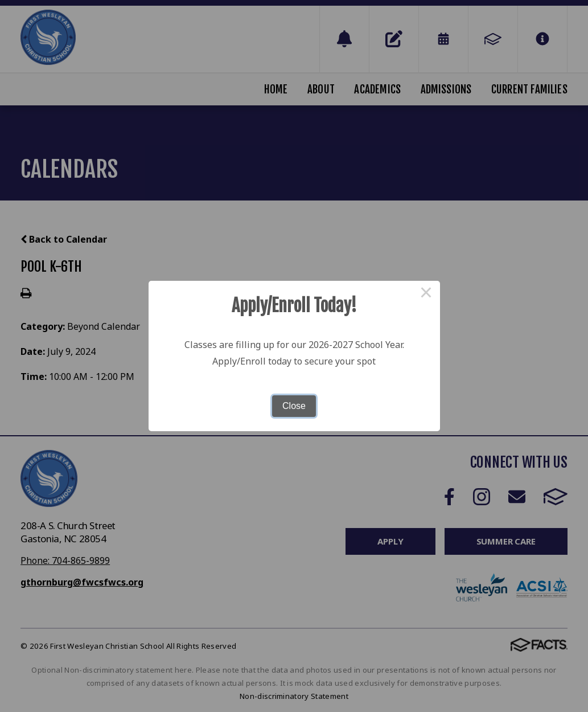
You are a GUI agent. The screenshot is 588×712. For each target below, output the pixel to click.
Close (294, 406)
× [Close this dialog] (426, 294)
